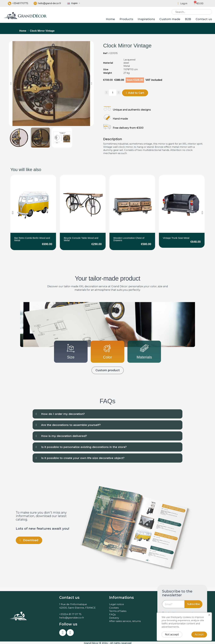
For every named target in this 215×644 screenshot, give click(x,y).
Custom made (170, 19)
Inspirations (146, 19)
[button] (11, 83)
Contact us (204, 19)
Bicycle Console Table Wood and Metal (81, 239)
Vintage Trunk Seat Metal (176, 238)
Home (110, 19)
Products (126, 19)
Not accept (172, 634)
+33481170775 (20, 3)
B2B (188, 19)
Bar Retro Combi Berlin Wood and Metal (32, 239)
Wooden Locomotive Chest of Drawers (129, 239)
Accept (199, 634)
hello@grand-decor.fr (49, 3)
